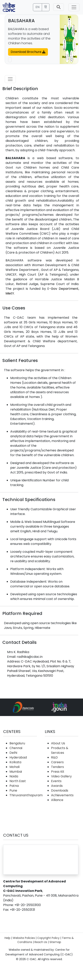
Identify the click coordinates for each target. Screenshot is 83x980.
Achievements (62, 795)
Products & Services (60, 750)
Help (7, 938)
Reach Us (41, 942)
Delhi (13, 753)
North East (18, 781)
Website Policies (24, 938)
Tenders (57, 767)
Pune (13, 790)
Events (56, 781)
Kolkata (15, 762)
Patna (14, 786)
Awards (57, 786)
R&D (54, 757)
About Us (58, 743)
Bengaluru (17, 743)
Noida (14, 776)
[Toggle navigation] (74, 7)
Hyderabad (18, 757)
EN (37, 7)
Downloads (60, 790)
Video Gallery (61, 776)
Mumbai (16, 772)
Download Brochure (28, 52)
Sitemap (55, 942)
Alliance (57, 800)
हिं (46, 7)
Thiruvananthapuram (26, 795)
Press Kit (58, 772)
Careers (57, 762)
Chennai (16, 748)
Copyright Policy (48, 938)
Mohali (14, 767)
